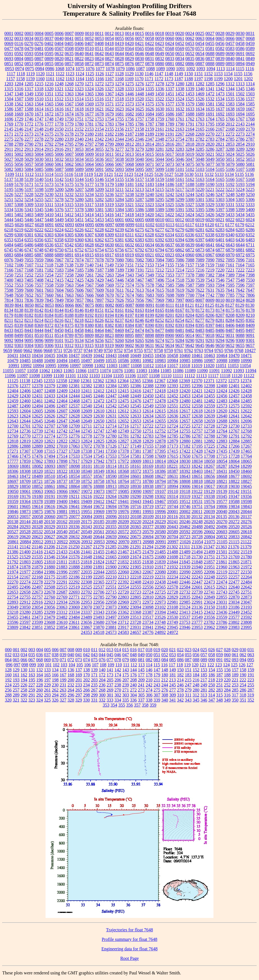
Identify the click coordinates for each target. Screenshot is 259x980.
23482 (62, 617)
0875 (120, 64)
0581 (210, 49)
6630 (110, 245)
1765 (220, 119)
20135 (222, 517)
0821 (69, 59)
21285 (111, 547)
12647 (62, 421)
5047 (190, 159)
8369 (39, 325)
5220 (200, 189)
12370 (197, 381)
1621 (99, 109)
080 (134, 660)
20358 (123, 527)
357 (137, 705)
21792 (13, 562)
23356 (111, 612)
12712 (99, 426)
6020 (210, 220)
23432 (210, 612)
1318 (39, 89)
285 (235, 690)
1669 (19, 114)
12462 (50, 401)
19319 (185, 496)
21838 (148, 562)
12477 (148, 401)
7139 (79, 265)
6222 (39, 230)
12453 (185, 396)
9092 (9, 340)
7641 (230, 290)
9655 (240, 345)
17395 (160, 451)
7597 (250, 285)
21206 (49, 547)
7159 (210, 265)
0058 (150, 38)
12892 (50, 446)
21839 (160, 562)
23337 (87, 612)
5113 (39, 174)
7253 (39, 275)
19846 (13, 512)
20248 (197, 522)
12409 (62, 391)
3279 (139, 149)
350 (235, 700)
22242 (185, 577)
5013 (129, 154)
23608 (50, 622)
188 (227, 675)
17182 (185, 446)
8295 (240, 320)
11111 (178, 376)
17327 (62, 451)
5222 (220, 189)
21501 (222, 552)
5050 (220, 159)
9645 (200, 345)
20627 (50, 537)
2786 (240, 139)
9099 (49, 340)
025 (204, 650)
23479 (50, 617)
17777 (13, 461)
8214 (39, 320)
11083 (142, 371)
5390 (170, 210)
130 (24, 670)
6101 (140, 225)
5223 (230, 189)
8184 (49, 315)
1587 (19, 109)
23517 (148, 617)
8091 (150, 305)
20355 (111, 527)
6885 (29, 255)
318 (243, 695)
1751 (79, 119)
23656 (86, 622)
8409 (250, 325)
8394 (190, 325)
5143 (69, 179)
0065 (220, 38)
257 (16, 690)
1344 (230, 89)
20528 (25, 532)
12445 (87, 396)
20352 (99, 527)
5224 (240, 189)
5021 (210, 154)
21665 (111, 557)
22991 (197, 602)
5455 (110, 220)
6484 (9, 245)
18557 (87, 476)
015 (125, 650)
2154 (99, 129)
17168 (160, 446)
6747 (29, 250)
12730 (234, 426)
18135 (123, 466)
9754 (128, 350)
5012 (119, 154)
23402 (173, 612)
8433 (9, 330)
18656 (210, 476)
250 (212, 685)
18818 (197, 481)
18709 (25, 481)
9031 (230, 335)
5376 (59, 210)
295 (63, 695)
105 (80, 665)
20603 (222, 532)
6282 (210, 230)
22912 (25, 602)
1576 (160, 104)
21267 (86, 547)
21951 (210, 567)
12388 (148, 386)
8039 (9, 305)
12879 (173, 441)
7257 (59, 275)
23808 (246, 622)
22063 (136, 572)
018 (149, 650)
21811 (62, 562)
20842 (246, 537)
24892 (160, 632)
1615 (49, 109)
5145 (89, 179)
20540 (62, 532)
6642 (220, 245)
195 (32, 680)
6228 (99, 230)
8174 (220, 310)
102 (56, 665)
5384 (120, 210)
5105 (220, 169)
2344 (120, 139)
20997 (173, 542)
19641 (74, 506)
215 (188, 680)
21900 (111, 567)
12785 (173, 436)
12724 (172, 426)
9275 (170, 340)
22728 (173, 592)
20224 (148, 522)
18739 (74, 481)
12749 (123, 431)
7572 (120, 285)
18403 (197, 471)
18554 (74, 476)
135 (63, 670)
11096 (10, 376)
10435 (50, 356)
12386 (136, 386)
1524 (180, 99)
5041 (150, 159)
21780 (246, 557)
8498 (9, 335)
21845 (185, 562)
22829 (173, 597)
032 (8, 655)
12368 (172, 381)
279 (188, 690)
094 (243, 660)
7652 (29, 295)
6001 (120, 220)
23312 (62, 612)
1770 (19, 124)
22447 (197, 582)
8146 (79, 310)
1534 (220, 99)
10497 (87, 361)
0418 (109, 43)
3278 (129, 149)
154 (212, 670)
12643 (13, 421)
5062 (69, 164)
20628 (62, 537)
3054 (89, 149)
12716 (123, 426)
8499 (19, 335)
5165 (220, 179)
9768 (239, 350)
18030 (185, 461)
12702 (37, 426)
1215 (39, 84)
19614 (37, 506)
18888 (99, 486)
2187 (130, 134)
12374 (246, 381)
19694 (111, 506)
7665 (79, 295)
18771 (136, 481)
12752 (160, 431)
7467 (140, 280)
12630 (99, 416)
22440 (173, 582)
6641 (210, 245)
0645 (130, 54)
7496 (160, 280)
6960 (190, 255)
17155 (148, 446)
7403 (19, 280)
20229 (160, 522)
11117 (213, 376)
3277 (119, 149)
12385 (123, 386)
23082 (123, 607)
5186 (170, 184)
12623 (13, 416)
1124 (80, 74)
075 (94, 660)
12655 (160, 421)
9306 (49, 345)
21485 (160, 552)
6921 (150, 255)
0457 (230, 43)
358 (145, 705)
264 (71, 690)
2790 (29, 144)
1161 (50, 79)
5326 (180, 205)
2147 (29, 129)
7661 (59, 295)
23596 (13, 622)
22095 (197, 572)
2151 (69, 129)
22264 (246, 577)
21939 (185, 567)
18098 (74, 466)
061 (235, 655)
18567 (99, 476)
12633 (136, 416)
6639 (190, 245)
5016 (160, 154)
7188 (110, 270)
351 (243, 700)
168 (71, 675)
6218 (9, 230)
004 (40, 650)
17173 (173, 446)
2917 (69, 149)
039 (63, 655)
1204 (19, 84)
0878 (150, 64)
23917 (123, 627)
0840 (230, 59)
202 (87, 680)
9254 (89, 340)
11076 (117, 371)
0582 (220, 49)
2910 (250, 144)
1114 (230, 69)
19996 (160, 512)
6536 (49, 245)
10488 (37, 361)
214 (180, 680)
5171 (29, 184)
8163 (140, 310)
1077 (100, 69)
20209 (123, 522)
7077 (89, 260)
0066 (230, 38)
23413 (185, 612)
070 (55, 660)
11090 (202, 371)
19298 (148, 496)
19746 (185, 506)
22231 (160, 577)
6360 (79, 240)
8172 (200, 310)
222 (243, 680)
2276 (19, 139)
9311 (59, 345)
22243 (197, 577)
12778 (87, 436)
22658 (25, 592)
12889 (37, 446)
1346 (250, 89)
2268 (190, 134)
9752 (118, 350)
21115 (234, 542)
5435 (250, 215)
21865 (234, 562)
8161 (120, 310)
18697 (13, 481)
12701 (25, 426)
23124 (185, 607)
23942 (160, 627)
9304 (29, 345)
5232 (69, 194)
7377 (180, 275)
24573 (111, 632)
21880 (50, 567)
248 (196, 685)
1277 (150, 84)
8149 (89, 310)
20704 (173, 537)
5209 (99, 189)
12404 (13, 391)
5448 (49, 220)
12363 (111, 381)
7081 (130, 260)
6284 (230, 230)
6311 (129, 235)
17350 (111, 451)
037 (47, 655)
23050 (25, 607)
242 (149, 685)
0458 (240, 43)
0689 (220, 54)
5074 (180, 164)
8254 (180, 320)
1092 (191, 69)
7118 (49, 265)
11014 (160, 366)
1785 (130, 124)
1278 (160, 84)
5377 (69, 210)
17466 (13, 456)
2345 (130, 139)
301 (110, 695)
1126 (100, 74)
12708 (62, 426)
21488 (173, 552)
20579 (148, 532)
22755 (25, 597)
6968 (220, 255)
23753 (185, 622)
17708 (210, 456)
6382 (130, 240)
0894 (240, 64)
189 (235, 675)
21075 (210, 542)
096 (9, 665)
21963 (234, 567)
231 (63, 685)
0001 (9, 33)
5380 (89, 210)
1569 (89, 104)
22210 (111, 577)
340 (165, 700)
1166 (100, 79)
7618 (170, 290)
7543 (210, 280)
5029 (29, 159)
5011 (109, 154)
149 (173, 670)
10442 (99, 356)
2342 (99, 139)
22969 (123, 602)
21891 (99, 567)
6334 (170, 235)
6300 (19, 235)
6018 (190, 220)
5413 (79, 215)
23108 (173, 607)
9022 (220, 335)
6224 (59, 230)
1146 (149, 74)
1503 (250, 94)
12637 (185, 416)
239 (126, 685)
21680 (160, 557)
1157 (10, 79)
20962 (111, 542)
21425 (50, 552)
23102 (160, 607)
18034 (197, 461)
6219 (19, 230)
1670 (29, 114)
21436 (74, 552)
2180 (89, 134)
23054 (37, 607)
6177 (230, 225)
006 (55, 650)
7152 (139, 265)
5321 (129, 205)
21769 (234, 557)
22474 (222, 582)
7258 (69, 275)
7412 (49, 280)
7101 (250, 260)
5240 (150, 194)
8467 (110, 330)
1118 (21, 74)
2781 (190, 139)
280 (196, 690)
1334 (140, 89)
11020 (209, 366)
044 (102, 655)
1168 (119, 79)
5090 (89, 169)
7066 (49, 260)
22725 (160, 592)
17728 (234, 456)
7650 (19, 295)
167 (63, 675)
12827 (123, 441)
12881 (197, 441)
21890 (87, 567)
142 (118, 670)
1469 (200, 94)
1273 (110, 84)
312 (196, 695)
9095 (29, 340)
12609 (87, 411)
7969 (160, 300)
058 (212, 655)
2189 (150, 134)
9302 (9, 345)
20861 (13, 542)
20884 (25, 542)
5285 (130, 199)
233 (79, 685)
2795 (69, 144)
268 (102, 690)
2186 (120, 134)
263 (63, 690)
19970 (111, 512)
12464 (62, 401)
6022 (230, 220)
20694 (148, 537)
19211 (74, 496)
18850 (25, 486)
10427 (250, 350)
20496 (222, 527)
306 (149, 695)
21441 (87, 552)
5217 (180, 189)
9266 (150, 340)
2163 (180, 129)
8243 (129, 320)
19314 (172, 496)
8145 (69, 310)
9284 (180, 340)
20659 (111, 537)
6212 (250, 225)
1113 (221, 69)
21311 (185, 547)
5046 (180, 159)
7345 (140, 275)
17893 (50, 461)
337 (141, 700)
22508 (50, 587)
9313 (79, 345)
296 (71, 695)
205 (110, 680)
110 (119, 665)
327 (63, 700)
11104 (107, 376)
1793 (200, 124)
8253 (170, 320)
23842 (25, 627)
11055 (8, 371)
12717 (136, 426)
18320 (37, 471)
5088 (69, 169)
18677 (234, 476)
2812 (130, 144)
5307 (9, 205)
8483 (200, 330)
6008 (150, 220)
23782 (209, 622)
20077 (74, 517)
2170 (250, 129)
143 (126, 670)
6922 (160, 255)
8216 (59, 320)
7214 (180, 270)
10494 (62, 361)
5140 (39, 179)
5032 (59, 159)
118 (180, 665)
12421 (197, 391)
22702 (87, 592)
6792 (140, 250)
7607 (89, 290)
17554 (123, 456)
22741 (210, 592)
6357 (49, 240)
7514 (170, 280)
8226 (99, 320)
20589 (173, 532)
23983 (234, 627)
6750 (59, 250)
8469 (120, 330)
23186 (234, 607)
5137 (9, 179)
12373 (234, 381)
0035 (39, 38)
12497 (62, 406)
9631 (149, 345)
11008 (136, 366)
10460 (185, 356)
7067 (59, 260)
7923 (110, 300)
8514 (59, 335)
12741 (50, 431)
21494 (197, 552)
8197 (130, 315)
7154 (160, 265)
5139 (29, 179)
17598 (148, 456)
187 (220, 675)
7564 (79, 285)
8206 (210, 315)
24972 (173, 632)
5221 (210, 189)
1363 (69, 94)
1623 (120, 109)
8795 (79, 335)
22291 (62, 582)
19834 (234, 506)
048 (134, 655)
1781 (89, 124)
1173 (169, 79)
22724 (148, 592)
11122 (249, 376)
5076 (200, 164)
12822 (62, 441)
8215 (49, 320)
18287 (222, 466)
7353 (170, 275)
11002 (100, 366)
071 (63, 660)
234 (87, 685)
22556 (148, 587)
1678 (99, 114)
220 (227, 680)
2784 (220, 139)
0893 (230, 64)
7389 (230, 275)
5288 (150, 199)
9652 (230, 345)
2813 (140, 144)
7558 (49, 285)
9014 (190, 335)
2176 (59, 134)
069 (47, 660)
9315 (89, 345)
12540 (87, 406)
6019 (200, 220)
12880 (185, 441)
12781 (123, 436)
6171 (220, 225)
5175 (69, 184)
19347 (234, 496)
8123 (200, 305)
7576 (140, 285)
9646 (210, 345)
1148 (169, 74)
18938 (148, 486)
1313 (240, 84)
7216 (200, 270)
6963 (200, 255)
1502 (240, 94)
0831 (150, 59)
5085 (39, 169)
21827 (111, 562)
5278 (59, 199)
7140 (89, 265)
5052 (240, 159)
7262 (99, 275)
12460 (25, 401)
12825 (99, 441)
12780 (111, 436)
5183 (150, 184)
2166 (210, 129)
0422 (149, 43)
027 (219, 650)
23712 (123, 622)
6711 (250, 245)
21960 (222, 567)
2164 (190, 129)
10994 (38, 366)
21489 (185, 552)
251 (220, 685)
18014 (160, 461)
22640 (234, 587)
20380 (160, 527)
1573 (130, 104)
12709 (74, 426)
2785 (230, 139)
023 (188, 650)
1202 (248, 79)
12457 (234, 396)
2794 (59, 144)
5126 (159, 174)
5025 (240, 154)
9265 (140, 340)
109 (111, 665)
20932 (87, 542)
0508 (69, 49)
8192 (89, 315)
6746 (19, 250)
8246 (139, 320)
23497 (111, 617)
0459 (250, 43)
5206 (69, 189)
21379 (246, 547)
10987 (210, 361)
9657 (250, 345)
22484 (246, 582)
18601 (136, 476)
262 (55, 690)
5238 (130, 194)
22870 (234, 597)
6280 (190, 230)
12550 (160, 406)
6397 (200, 240)
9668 (48, 350)
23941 (148, 627)
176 (134, 675)
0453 (190, 43)
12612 (123, 411)
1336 (160, 89)
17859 (25, 461)
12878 (160, 441)
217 (204, 680)
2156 (120, 129)
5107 (240, 169)
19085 (123, 491)
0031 (250, 33)
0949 (250, 64)
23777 (197, 622)
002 (24, 650)
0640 (79, 54)
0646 (140, 54)
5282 (99, 199)
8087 (130, 305)
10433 (25, 356)
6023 (240, 220)
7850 (69, 300)
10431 (13, 356)
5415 (99, 215)
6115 (180, 225)
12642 (246, 416)
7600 (29, 290)
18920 (123, 486)
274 (149, 690)
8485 (210, 330)
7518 (180, 280)
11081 (129, 371)
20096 (111, 517)
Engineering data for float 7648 (129, 949)
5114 (49, 174)
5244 (190, 194)
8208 (230, 315)
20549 (87, 532)
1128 (119, 74)
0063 (200, 38)
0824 (99, 59)
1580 (200, 104)
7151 (129, 265)
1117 (11, 74)
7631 (210, 290)
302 (118, 695)
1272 (99, 84)
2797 (89, 144)
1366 (99, 94)
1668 (9, 114)
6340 (230, 235)
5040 (140, 159)
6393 (170, 240)
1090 (170, 69)
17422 (185, 451)
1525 (190, 99)
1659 (240, 109)
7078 (99, 260)
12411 (86, 391)
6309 (110, 235)
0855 (49, 64)
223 (251, 680)
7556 (29, 285)
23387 (148, 612)
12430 (25, 396)
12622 (246, 411)
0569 (180, 49)
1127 (109, 74)
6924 (180, 255)
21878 (25, 567)
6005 (140, 220)
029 (235, 650)
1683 (140, 114)
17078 (99, 446)
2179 (79, 134)
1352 (59, 94)
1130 (139, 74)
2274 (250, 134)
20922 (62, 542)
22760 (50, 597)
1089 (160, 69)
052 (165, 655)
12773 (37, 436)
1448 (140, 94)
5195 (9, 189)
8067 (79, 305)
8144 (59, 310)
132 (40, 670)
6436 (240, 240)
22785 (99, 597)
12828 (136, 441)
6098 (120, 225)
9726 (68, 350)
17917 (74, 461)
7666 (89, 295)
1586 (9, 109)
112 (134, 665)
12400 (222, 386)
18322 (62, 471)
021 (172, 650)
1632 (180, 109)
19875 (37, 512)
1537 (250, 99)
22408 (136, 582)
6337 (200, 235)
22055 (111, 572)
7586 (180, 285)
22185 (62, 577)
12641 (234, 416)
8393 (180, 325)
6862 (180, 250)
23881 (111, 627)
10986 (197, 361)
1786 (140, 124)
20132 (197, 517)
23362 (123, 612)
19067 (74, 491)
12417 (148, 391)
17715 (222, 456)
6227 (89, 230)
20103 (123, 517)
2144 (250, 124)
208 (134, 680)
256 (8, 690)
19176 (25, 496)
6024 (250, 220)
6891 (69, 255)
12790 (222, 436)
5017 (170, 154)
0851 (9, 64)
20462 (185, 527)
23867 (87, 627)
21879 (37, 567)
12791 (234, 436)
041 (79, 655)
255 (251, 685)
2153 (89, 129)
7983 (170, 300)
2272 (230, 134)
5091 (99, 169)
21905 (136, 567)
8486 (220, 330)
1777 (49, 124)
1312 (230, 84)
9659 (8, 350)
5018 (180, 154)
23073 (111, 607)
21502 (234, 552)
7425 (79, 280)
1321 (59, 89)
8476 (150, 330)
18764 (123, 481)
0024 (190, 33)
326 (55, 700)
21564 (62, 557)
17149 (136, 446)
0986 (50, 69)
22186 (74, 577)
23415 (197, 612)
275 (157, 690)
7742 (210, 295)
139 (94, 670)
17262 (222, 446)
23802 (234, 622)
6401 (220, 240)
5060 (49, 164)
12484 (234, 401)
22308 (87, 582)
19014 (197, 486)
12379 (50, 386)
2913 (29, 149)
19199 (62, 496)
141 (110, 670)
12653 (136, 421)
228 (40, 685)
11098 (35, 376)
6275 (140, 230)
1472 (210, 94)
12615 (160, 411)
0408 (99, 43)
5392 (190, 210)
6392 (160, 240)
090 (212, 660)
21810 (50, 562)
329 (79, 700)
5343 (29, 210)
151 (188, 670)
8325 (9, 325)
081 (141, 660)
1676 (79, 114)
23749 (172, 622)
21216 (62, 547)
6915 (89, 255)
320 (8, 700)
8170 (190, 310)
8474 (140, 330)
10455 (148, 356)
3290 (250, 149)
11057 (20, 371)
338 (149, 700)
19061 (25, 491)
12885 (246, 441)
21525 (13, 557)
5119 (88, 174)
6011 (170, 220)
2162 (170, 129)
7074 (79, 260)
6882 (250, 250)
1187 (179, 79)
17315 (50, 451)
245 (173, 685)
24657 (136, 632)
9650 (220, 345)
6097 (110, 225)
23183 (222, 607)
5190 (210, 184)
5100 (170, 169)
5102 (190, 169)
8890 (119, 335)
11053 (233, 366)
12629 (87, 416)
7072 (69, 260)
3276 (109, 149)
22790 (111, 597)
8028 (250, 300)
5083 (19, 169)
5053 (250, 159)
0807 (39, 59)
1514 (79, 99)
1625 (140, 109)
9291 (200, 340)
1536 (240, 99)
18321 (50, 471)
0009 (79, 33)
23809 (13, 627)
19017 (210, 486)
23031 (222, 602)
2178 (69, 134)
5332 (240, 205)
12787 (197, 436)
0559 (119, 49)
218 (212, 680)
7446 (120, 280)
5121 (109, 174)
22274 (25, 582)
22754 (13, 597)
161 (16, 675)
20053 (13, 517)
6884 (19, 255)
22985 (185, 602)
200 (71, 680)
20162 (62, 522)
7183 (59, 270)
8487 (230, 330)
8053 (49, 305)
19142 (234, 491)
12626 (50, 416)
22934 (62, 602)
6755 (110, 250)
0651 (180, 54)
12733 (246, 426)
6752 (79, 250)
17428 (197, 451)
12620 (222, 411)
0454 (200, 43)
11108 (154, 376)
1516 (99, 99)
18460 (246, 471)
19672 (99, 506)
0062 (190, 38)
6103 (160, 225)
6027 (29, 225)
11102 (83, 376)
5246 (210, 194)
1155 (238, 74)
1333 (130, 89)
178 (149, 675)
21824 (99, 562)
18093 (50, 466)
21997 (74, 572)
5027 (9, 159)
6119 (200, 225)
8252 (160, 320)
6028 (39, 225)
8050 (29, 305)
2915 (49, 149)
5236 (110, 194)
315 (219, 695)
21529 (25, 557)
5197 (29, 189)
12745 (87, 431)
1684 (150, 114)
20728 (197, 537)
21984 (37, 572)
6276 (150, 230)
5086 (49, 169)
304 (134, 695)
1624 (130, 109)
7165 (250, 265)
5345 (39, 210)
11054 (245, 366)
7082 (140, 260)
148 (165, 670)
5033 (69, 159)
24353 (87, 632)
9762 (189, 350)
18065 (246, 461)
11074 (105, 371)
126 (242, 665)
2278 (39, 139)
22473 (210, 582)
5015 (149, 154)
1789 (170, 124)
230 (55, 685)
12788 (210, 436)
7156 (180, 265)
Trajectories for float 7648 (130, 930)
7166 (9, 270)
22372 (111, 582)
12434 (62, 396)
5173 (49, 184)
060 (227, 655)
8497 (250, 330)
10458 (173, 356)
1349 (29, 94)
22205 (99, 577)
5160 (170, 179)
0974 (20, 69)
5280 (79, 199)
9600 (119, 345)
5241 (160, 194)
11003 (112, 366)
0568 (170, 49)
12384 (111, 386)
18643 (185, 476)
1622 (110, 109)
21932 (173, 567)
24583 (123, 632)
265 (79, 690)
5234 (89, 194)
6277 (160, 230)
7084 (160, 260)
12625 (37, 416)
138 (87, 670)
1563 (29, 104)
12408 (50, 391)
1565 (49, 104)
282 (212, 690)
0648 (150, 54)
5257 (49, 199)
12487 (13, 406)
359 (153, 705)
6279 (180, 230)
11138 (25, 381)
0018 (160, 33)
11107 (142, 376)
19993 (148, 512)
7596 (240, 285)
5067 (120, 164)
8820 (99, 335)
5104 (210, 169)
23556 (210, 617)
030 (243, 650)
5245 (200, 194)
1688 (190, 114)
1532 (210, 99)
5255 (39, 199)
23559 (222, 617)
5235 (99, 194)
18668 (222, 476)
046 (118, 655)
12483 (222, 401)
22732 (185, 592)
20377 (148, 527)
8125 (210, 305)
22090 (185, 572)
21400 (25, 552)
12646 (50, 421)
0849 (250, 59)
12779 (99, 436)
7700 (190, 295)
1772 (29, 124)
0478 (19, 49)
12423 (209, 391)
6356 (39, 240)
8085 (120, 305)
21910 (148, 567)
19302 (160, 496)
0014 (129, 33)
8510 (39, 335)
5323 (149, 205)
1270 (79, 84)
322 (24, 700)
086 (180, 660)
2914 (39, 149)
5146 (99, 179)
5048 (200, 159)
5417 (119, 215)
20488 (197, 527)
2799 (110, 144)
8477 (160, 330)
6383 (140, 240)
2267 (180, 134)
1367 (110, 94)
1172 (159, 79)
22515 (62, 587)
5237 (120, 194)
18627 (160, 476)
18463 (13, 476)
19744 (173, 506)
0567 (160, 49)
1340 (200, 89)
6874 (210, 250)
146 (149, 670)
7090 (210, 260)
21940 (197, 567)
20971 (136, 542)
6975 (250, 255)
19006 (185, 486)
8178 (250, 310)
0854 (39, 64)
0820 (59, 59)
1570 (99, 104)
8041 (19, 305)
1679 (110, 114)
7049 (19, 260)
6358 (59, 240)
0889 (220, 64)
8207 (220, 315)
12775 (62, 436)
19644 (87, 506)
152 (196, 670)
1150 (188, 74)
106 (87, 665)
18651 (197, 476)
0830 (140, 59)
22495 (13, 587)
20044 (246, 512)
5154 (110, 179)
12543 (123, 406)
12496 (50, 406)
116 (164, 665)
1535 (230, 99)
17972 (123, 461)
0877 (140, 64)
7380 (200, 275)
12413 (111, 391)
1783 (110, 124)
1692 (220, 114)
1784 (120, 124)
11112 (190, 376)
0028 (220, 33)
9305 (39, 345)
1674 (69, 114)
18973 (160, 486)
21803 (25, 562)
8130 (250, 305)
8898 (149, 335)
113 (141, 665)
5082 (9, 169)
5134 (229, 174)
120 (195, 665)
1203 (9, 84)
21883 (62, 567)
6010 (160, 220)
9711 (58, 350)
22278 (37, 582)
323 (32, 700)
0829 (130, 59)
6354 (19, 240)
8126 (220, 305)
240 (134, 685)
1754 (110, 119)
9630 (139, 345)
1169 (129, 79)
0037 (49, 38)
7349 (150, 275)
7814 (9, 300)
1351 (49, 94)
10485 (25, 361)
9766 (229, 350)
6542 (69, 245)
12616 (172, 411)
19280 (123, 496)
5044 (160, 159)
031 (251, 650)
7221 (230, 270)
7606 (79, 290)
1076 (90, 69)
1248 (59, 84)
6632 (130, 245)
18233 (185, 466)
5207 (79, 189)
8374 (59, 325)
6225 (69, 230)
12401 (234, 386)
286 (243, 690)
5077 (210, 164)
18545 (62, 476)
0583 (230, 49)
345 (196, 700)
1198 (208, 79)
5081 (250, 164)
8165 (160, 310)
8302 (250, 320)
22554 (123, 587)
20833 (234, 537)
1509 (29, 99)
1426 (120, 94)
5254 (29, 199)
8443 (29, 330)
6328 (149, 235)
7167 (19, 270)
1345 (240, 89)
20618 (246, 532)
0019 (170, 33)
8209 (240, 315)
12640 (222, 416)
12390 (160, 386)
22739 (197, 592)
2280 (59, 139)
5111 (19, 174)
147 (157, 670)
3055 (99, 149)
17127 (123, 446)
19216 (86, 496)
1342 (220, 89)
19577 (222, 501)
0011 (99, 33)
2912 (19, 149)
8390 (150, 325)
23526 (160, 617)
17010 (62, 446)
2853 (230, 144)
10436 (62, 356)
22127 (234, 572)
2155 (110, 129)
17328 (74, 451)
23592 (246, 617)
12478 (160, 401)
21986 (50, 572)
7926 (120, 300)
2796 (79, 144)
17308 (37, 451)
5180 (120, 184)
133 (47, 670)
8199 (150, 315)
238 (118, 685)
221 (235, 680)
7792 (240, 295)
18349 (99, 471)
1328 (120, 89)
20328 (37, 527)
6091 (49, 225)
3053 (79, 149)
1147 (159, 74)
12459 (13, 401)
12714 (111, 426)
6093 (70, 225)
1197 (199, 79)
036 (40, 655)
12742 (62, 431)
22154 (13, 577)
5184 (160, 184)
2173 (29, 134)
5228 (29, 194)
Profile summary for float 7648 (129, 939)
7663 (69, 295)
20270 (222, 522)
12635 (160, 416)
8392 (170, 325)
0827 (110, 59)
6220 (29, 230)
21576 (74, 557)
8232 (109, 320)
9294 (220, 340)
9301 (250, 340)
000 (8, 650)
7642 (240, 290)
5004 (39, 154)
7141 (99, 265)
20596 (197, 532)
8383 (120, 325)
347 (212, 700)
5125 (149, 174)
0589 (250, 49)
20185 (99, 522)
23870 (99, 627)
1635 (210, 109)
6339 (220, 235)
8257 (190, 320)
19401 (74, 501)
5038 (120, 159)
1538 (9, 104)
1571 (110, 104)
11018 (185, 366)
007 (63, 650)
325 (47, 700)
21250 (74, 547)
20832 (222, 537)
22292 (74, 582)
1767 (240, 119)
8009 (210, 300)
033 (16, 655)
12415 (123, 391)
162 (24, 675)
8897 (139, 335)
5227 (19, 194)
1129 (129, 74)
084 (165, 660)
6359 (69, 240)
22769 (62, 597)
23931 (136, 627)
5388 (150, 210)
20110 (160, 517)
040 (71, 655)
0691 (240, 54)
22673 (37, 592)
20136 (234, 517)
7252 (29, 275)
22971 (136, 602)
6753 (89, 250)
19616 (50, 506)
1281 (190, 84)
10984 (173, 361)
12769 (13, 436)
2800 (120, 144)
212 (165, 680)
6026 (19, 225)
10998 (87, 366)
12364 (123, 381)
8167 (180, 310)
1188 (188, 79)
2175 (49, 134)
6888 (49, 255)
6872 (190, 250)
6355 (29, 240)
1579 (190, 104)
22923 (50, 602)
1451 (170, 94)
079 (126, 660)
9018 (210, 335)
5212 (129, 189)
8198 (140, 315)
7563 (69, 285)
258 (24, 690)
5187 (180, 184)
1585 (250, 104)
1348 (19, 94)
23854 (62, 627)
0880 (160, 64)
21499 (210, 552)
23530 (173, 617)
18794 (160, 481)
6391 (150, 240)
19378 (37, 501)
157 (235, 670)
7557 (39, 285)
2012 (230, 124)
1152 (208, 74)
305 (141, 695)
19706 (123, 506)
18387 (173, 471)
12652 (123, 421)
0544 (109, 49)
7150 (119, 265)
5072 (160, 164)
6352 (250, 235)
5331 (230, 205)
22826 (160, 597)
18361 (111, 471)
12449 (136, 396)
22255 (222, 577)
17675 (197, 456)
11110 (166, 376)
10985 (185, 361)
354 (114, 705)
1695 (250, 114)
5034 (79, 159)
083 (157, 660)
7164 (240, 265)
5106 (230, 169)
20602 (210, 532)
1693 (230, 114)
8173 (210, 310)
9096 (39, 340)
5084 (29, 169)
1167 (109, 79)
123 (218, 665)
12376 (13, 386)
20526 (246, 527)
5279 (69, 199)
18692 (246, 476)
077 (110, 660)
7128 (59, 265)
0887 (200, 64)
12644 (25, 421)
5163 (200, 179)
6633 (140, 245)
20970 (124, 542)
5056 (19, 164)
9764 (209, 350)
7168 (29, 270)
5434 (240, 215)
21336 (197, 547)
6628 (89, 245)
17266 (234, 446)
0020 (180, 33)
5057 (29, 164)
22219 (148, 577)
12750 (136, 431)
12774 (50, 436)
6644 (240, 245)
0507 (59, 49)
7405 (29, 280)
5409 (39, 215)
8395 (200, 325)
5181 (130, 184)
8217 (69, 320)
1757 (140, 119)
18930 (136, 486)
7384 (220, 275)
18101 (87, 466)
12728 (209, 426)
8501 (29, 335)
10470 (234, 356)
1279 (170, 84)
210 (149, 680)
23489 (87, 617)
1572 (120, 104)
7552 (9, 285)
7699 (180, 295)
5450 (69, 220)
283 (220, 690)
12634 (148, 416)
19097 (148, 491)
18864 (74, 486)
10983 (160, 361)
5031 (49, 159)
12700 (13, 426)
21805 (37, 562)
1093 (201, 69)
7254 (49, 275)
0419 (119, 43)
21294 (148, 547)
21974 (13, 572)
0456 (220, 43)
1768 (250, 119)
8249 (149, 320)
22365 (99, 582)
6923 (170, 255)
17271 (13, 451)
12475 (123, 401)
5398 (230, 210)
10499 (99, 361)
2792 (49, 144)
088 (196, 660)
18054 (222, 461)
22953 (87, 602)
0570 (190, 49)
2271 (220, 134)
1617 (69, 109)
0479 (29, 49)
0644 (120, 54)
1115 (240, 69)
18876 (87, 486)
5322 (139, 205)
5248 (230, 194)
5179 (110, 184)
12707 (50, 426)
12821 (50, 441)
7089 (200, 260)
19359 (13, 501)
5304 (230, 199)
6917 (110, 255)
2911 (9, 149)
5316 (79, 205)
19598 (246, 501)
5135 (239, 174)
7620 (190, 290)
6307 (89, 235)
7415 (59, 280)
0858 (79, 64)
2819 (200, 144)
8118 (180, 305)
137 (79, 670)
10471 (246, 356)
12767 (234, 431)
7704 (200, 295)
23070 (87, 607)
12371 (209, 381)
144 (134, 670)
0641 (89, 54)
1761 (180, 119)
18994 (173, 486)
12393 (173, 386)
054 (180, 655)
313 (204, 695)
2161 (160, 129)
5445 (19, 220)
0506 (49, 49)
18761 (111, 481)
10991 (14, 366)
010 (87, 650)
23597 (25, 622)
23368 (136, 612)
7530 (190, 280)
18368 (123, 471)
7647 (250, 290)
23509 (123, 617)
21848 (197, 562)
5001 (9, 154)
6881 (240, 250)
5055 (9, 164)
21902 (123, 567)
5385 (130, 210)
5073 (170, 164)
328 (71, 700)
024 (196, 650)
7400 (9, 280)
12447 (111, 396)
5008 (79, 154)
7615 (160, 290)
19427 (111, 501)
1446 (130, 94)
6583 (79, 245)
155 (220, 670)
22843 (197, 597)
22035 (87, 572)
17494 (50, 456)
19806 (222, 506)
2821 (220, 144)
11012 (148, 366)
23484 (74, 617)
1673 (59, 114)
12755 (185, 431)
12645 (37, 421)
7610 (110, 290)
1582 (220, 104)
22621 (222, 587)
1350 (39, 94)
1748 (49, 119)
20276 (246, 522)
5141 (49, 179)
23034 (234, 602)
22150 (246, 572)
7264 (120, 275)
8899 (160, 335)
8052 (39, 305)
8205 (200, 315)
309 (173, 695)
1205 (29, 84)
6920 (140, 255)
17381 (136, 451)
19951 (87, 512)
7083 (150, 260)
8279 (210, 320)
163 (32, 675)
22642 (246, 587)
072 (71, 660)
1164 (80, 79)
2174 (39, 134)
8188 (69, 315)
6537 (59, 245)
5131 (199, 174)
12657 (185, 421)
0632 (59, 54)
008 (71, 650)
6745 (9, 250)
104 (72, 665)
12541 (99, 406)
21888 (74, 567)
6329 (160, 235)
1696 (9, 119)
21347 (209, 547)
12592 (246, 406)
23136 (197, 607)
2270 (210, 134)
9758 (158, 350)
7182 (49, 270)
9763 (199, 350)
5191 (220, 184)
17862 (37, 461)
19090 (136, 491)
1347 (9, 94)
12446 (99, 396)
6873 (200, 250)
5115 (59, 174)
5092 (110, 169)
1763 (200, 119)
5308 (19, 205)
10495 (74, 361)
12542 (111, 406)
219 (219, 680)
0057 (140, 38)
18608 (148, 476)
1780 (79, 124)
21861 (222, 562)
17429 (210, 451)
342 (180, 700)
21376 (234, 547)
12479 (173, 401)
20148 (37, 522)
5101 (180, 169)
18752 (87, 481)
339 (157, 700)
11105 (119, 376)
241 (141, 685)
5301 (200, 199)
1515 (89, 99)
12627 (62, 416)
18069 (13, 466)
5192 (230, 184)
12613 (136, 411)
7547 (230, 280)
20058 (37, 517)
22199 (87, 577)
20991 (161, 542)
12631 (111, 416)
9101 (59, 340)
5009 (89, 154)
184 (196, 675)
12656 (173, 421)
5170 (19, 184)
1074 (70, 69)
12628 (74, 416)
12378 (37, 386)
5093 (120, 169)
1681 (120, 114)
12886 (13, 446)
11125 (13, 381)
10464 (222, 356)
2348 (160, 139)
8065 (59, 305)
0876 (130, 64)
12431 (37, 396)
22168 (37, 577)
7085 (170, 260)
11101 (71, 376)
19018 (222, 486)
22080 (160, 572)
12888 (25, 446)
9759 (168, 350)
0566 (149, 49)
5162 (190, 179)
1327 (110, 89)
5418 (129, 215)
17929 (87, 461)
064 (8, 660)
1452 (180, 94)
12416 (136, 391)
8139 (29, 310)
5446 (29, 220)
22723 (136, 592)
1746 (29, 119)
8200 (160, 315)
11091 (214, 371)
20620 (25, 537)
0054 (110, 38)
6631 (120, 245)
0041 (69, 38)
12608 (74, 411)
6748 (39, 250)
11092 (226, 371)
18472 (25, 476)
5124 (139, 174)
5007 (69, 154)
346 (204, 700)
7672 (120, 295)
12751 (148, 431)
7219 (210, 270)
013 (110, 650)
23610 (62, 622)
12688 (222, 421)
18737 (62, 481)
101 (48, 665)
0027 (210, 33)
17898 (62, 461)
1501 (230, 94)
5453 (99, 220)
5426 (210, 215)
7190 (130, 270)
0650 (170, 54)
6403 (230, 240)
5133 (219, 174)
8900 (170, 335)
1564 (39, 104)
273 (141, 690)
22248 (210, 577)
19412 (99, 501)
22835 (185, 597)
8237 (119, 320)
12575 (234, 406)
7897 (99, 300)
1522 (160, 99)
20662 (123, 537)
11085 (166, 371)
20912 (38, 542)
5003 (29, 154)
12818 (13, 441)
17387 (148, 451)
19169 (13, 496)
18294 (234, 466)
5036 (99, 159)
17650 (185, 456)
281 (204, 690)
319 (251, 695)
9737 (78, 350)
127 (250, 665)
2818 (190, 144)
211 (157, 680)
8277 (200, 320)
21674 (136, 557)
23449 (234, 612)
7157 (190, 265)
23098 (148, 607)
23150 (210, 607)
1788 (160, 124)
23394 (160, 612)
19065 (50, 491)
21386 (13, 552)
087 (188, 660)
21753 (222, 557)
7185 (79, 270)
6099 (130, 225)
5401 (9, 215)
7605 (69, 290)
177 (141, 675)
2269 (200, 134)
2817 (180, 144)
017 (141, 650)
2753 (170, 139)
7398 (250, 275)
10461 (197, 356)
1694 (240, 114)
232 (71, 685)
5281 (89, 199)
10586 (123, 361)
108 (103, 665)
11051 (221, 366)
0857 (69, 64)
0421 (139, 43)
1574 (140, 104)
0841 (240, 59)
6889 (59, 255)
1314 (250, 84)
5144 (79, 179)
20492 (210, 527)
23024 (210, 602)
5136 (250, 174)
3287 (220, 149)
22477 (234, 582)
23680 (99, 622)
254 (243, 685)
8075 (89, 305)
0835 (190, 59)
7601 (39, 290)
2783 (210, 139)
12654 (148, 421)
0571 (200, 49)
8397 (210, 325)
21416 (37, 552)
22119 (222, 572)
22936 (74, 602)
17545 (99, 456)
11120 (237, 376)
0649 (160, 54)
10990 (246, 361)
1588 (29, 109)
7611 (119, 290)
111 (126, 665)
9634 (170, 345)
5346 (49, 210)
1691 (210, 114)
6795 (170, 250)
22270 (13, 582)
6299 (9, 235)
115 (157, 665)
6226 (79, 230)
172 (102, 675)
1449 (150, 94)
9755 (138, 350)
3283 (180, 149)
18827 (246, 481)
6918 (120, 255)
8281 (220, 320)
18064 (234, 461)
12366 (148, 381)
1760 (170, 119)
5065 (99, 164)
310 (180, 695)
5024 (230, 154)
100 (41, 665)
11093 (238, 371)
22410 (148, 582)
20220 (136, 522)
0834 (180, 59)
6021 (220, 220)
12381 (74, 386)
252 (227, 685)
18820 (210, 481)
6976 (9, 260)
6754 (99, 250)
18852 (37, 486)
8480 (170, 330)
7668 (99, 295)
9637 (180, 345)
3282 (170, 149)
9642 (190, 345)
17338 (87, 451)
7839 (39, 300)
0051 (79, 38)
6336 (190, 235)
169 (79, 675)
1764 (210, 119)
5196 (19, 189)
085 (173, 660)
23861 (74, 627)
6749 (49, 250)
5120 (99, 174)
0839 (220, 59)
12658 (197, 421)
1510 (39, 99)
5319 (109, 205)
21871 (246, 562)
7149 (109, 265)
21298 (160, 547)
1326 (99, 89)
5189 (200, 184)
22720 (123, 592)
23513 (136, 617)
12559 (210, 406)
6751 (69, 250)
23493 (99, 617)
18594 (123, 476)
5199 (49, 189)
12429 (13, 396)
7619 (180, 290)
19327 (197, 496)
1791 (190, 124)
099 (33, 665)
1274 (120, 84)
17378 (123, 451)
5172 (39, 184)
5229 (39, 194)
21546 (50, 557)
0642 (99, 54)
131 (32, 670)
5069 (140, 164)
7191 (140, 270)
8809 (89, 335)
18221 (172, 466)
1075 (80, 69)
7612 (129, 290)
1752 (89, 119)
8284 (230, 320)
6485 (19, 245)
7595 (230, 285)
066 (24, 660)
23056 (50, 607)
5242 (170, 194)
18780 (148, 481)
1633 (190, 109)
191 (251, 675)
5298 (170, 199)
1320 (49, 89)
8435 (19, 330)
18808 (185, 481)
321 (16, 700)
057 (204, 655)
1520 (139, 99)
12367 (160, 381)
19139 (222, 491)
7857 (79, 300)
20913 (50, 542)
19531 (197, 501)
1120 (40, 74)
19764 (210, 506)
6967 (210, 255)
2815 (160, 144)
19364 (25, 501)
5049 (210, 159)
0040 (59, 38)
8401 (220, 325)
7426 (89, 280)
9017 (200, 335)
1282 (200, 84)
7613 (139, 290)
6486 (29, 245)
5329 (210, 205)
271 (126, 690)
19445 (148, 501)
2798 (99, 144)
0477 (9, 49)
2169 (240, 129)
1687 (180, 114)
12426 (234, 391)
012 (102, 650)
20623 (37, 537)
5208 (89, 189)
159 (251, 670)
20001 (173, 512)
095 (251, 660)
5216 (170, 189)
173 (110, 675)
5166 (230, 179)
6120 (210, 225)
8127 (230, 305)
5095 (140, 169)
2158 (140, 129)
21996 (62, 572)
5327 (190, 205)
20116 (173, 517)
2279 (49, 139)
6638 (180, 245)
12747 (99, 431)
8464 (99, 330)
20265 (210, 522)
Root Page (129, 958)
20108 (136, 517)
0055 (120, 38)
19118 (185, 491)
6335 (180, 235)
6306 (79, 235)
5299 (180, 199)
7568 (99, 285)
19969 (99, 512)
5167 (240, 179)
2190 (160, 134)
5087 (59, 169)
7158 (200, 265)
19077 (111, 491)
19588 (234, 501)
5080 (240, 164)
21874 (13, 567)
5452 (89, 220)
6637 (170, 245)
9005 (180, 335)
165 (47, 675)
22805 (136, 597)
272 (134, 690)
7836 (29, 300)
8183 (39, 315)
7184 (69, 270)
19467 (160, 501)
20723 (185, 537)
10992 (26, 366)
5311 (49, 205)
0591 (9, 54)
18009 (136, 461)
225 (16, 685)
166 (55, 675)
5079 (230, 164)
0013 (119, 33)
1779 (69, 124)
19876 (50, 512)
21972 (246, 567)
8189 (79, 315)
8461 (89, 330)
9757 (148, 350)
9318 (99, 345)
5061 (59, 164)
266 (87, 690)
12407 (37, 391)
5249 (240, 194)
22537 (99, 587)
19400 (62, 501)
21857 (209, 562)
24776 (148, 632)
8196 (120, 315)
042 (87, 655)
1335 (150, 89)
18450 (234, 471)
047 (126, 655)
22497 (37, 587)
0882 (180, 64)
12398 (210, 386)
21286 (123, 547)
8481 (180, 330)
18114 (111, 466)
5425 (200, 215)
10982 (148, 361)
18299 (246, 466)
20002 (185, 512)
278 (180, 690)
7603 (49, 290)
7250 (9, 275)
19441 (123, 501)
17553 (111, 456)
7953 (130, 300)
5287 (140, 199)
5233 (79, 194)
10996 (63, 366)
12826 (111, 441)
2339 (69, 139)
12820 (37, 441)
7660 (49, 295)
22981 (173, 602)
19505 (173, 501)
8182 (29, 315)
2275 (9, 139)
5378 (79, 210)
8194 (110, 315)
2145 (9, 129)
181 (173, 675)
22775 (87, 597)
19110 (173, 491)
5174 (59, 184)
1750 (69, 119)
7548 (240, 280)
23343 (99, 612)
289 (16, 695)
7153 (149, 265)
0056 (130, 38)
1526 (200, 99)
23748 (160, 622)
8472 (130, 330)
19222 (99, 496)
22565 (160, 587)
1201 (238, 79)
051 (157, 655)
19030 (234, 486)
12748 (111, 431)
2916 (59, 149)
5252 (19, 199)
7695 (160, 295)
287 (251, 690)
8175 (230, 310)
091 (220, 660)
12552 (185, 406)
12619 (209, 411)
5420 (149, 215)
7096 (240, 260)
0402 (49, 43)
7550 (250, 280)
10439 (87, 356)
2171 (9, 134)
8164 (150, 310)
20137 (246, 517)
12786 (185, 436)
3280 (149, 149)
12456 (222, 396)
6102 (150, 225)
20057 (25, 517)
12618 (197, 411)
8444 (39, 330)
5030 (39, 159)
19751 (197, 506)
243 (157, 685)
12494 (37, 406)
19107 (160, 491)
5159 (160, 179)
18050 (210, 461)
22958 (111, 602)
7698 (170, 295)
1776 (39, 124)
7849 (59, 300)
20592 (185, 532)
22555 (136, 587)
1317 (29, 89)
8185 (59, 315)
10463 (210, 356)
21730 (197, 557)
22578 (173, 587)
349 (227, 700)
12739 (37, 431)
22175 (50, 577)
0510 (89, 49)
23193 (246, 607)
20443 (173, 527)
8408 (240, 325)
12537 (74, 406)
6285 (240, 230)
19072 (87, 491)
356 (130, 705)
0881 (170, 64)
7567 (89, 285)
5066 (110, 164)
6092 (60, 225)
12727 (197, 426)
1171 (149, 79)
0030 (240, 33)
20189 (111, 522)
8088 (140, 305)
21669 (123, 557)
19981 (136, 512)
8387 (140, 325)
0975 (30, 69)
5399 (240, 210)
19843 (246, 506)
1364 (79, 94)
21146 (37, 547)
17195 (197, 446)
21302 (172, 547)
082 (149, 660)
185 (204, 675)
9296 (230, 340)
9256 (99, 340)
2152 (79, 129)
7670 (110, 295)
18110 (99, 466)
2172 (19, 134)
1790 (180, 124)
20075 (62, 517)
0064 (210, 38)
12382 (87, 386)
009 (79, 650)
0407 (89, 43)
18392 (185, 471)
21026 (185, 542)
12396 (197, 386)
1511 (49, 99)
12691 (234, 421)
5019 (190, 154)
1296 (220, 84)
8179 (9, 315)
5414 (89, 215)
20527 (13, 532)
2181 (99, 134)
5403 (29, 215)
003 (32, 650)
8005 (190, 300)
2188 (140, 134)
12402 (246, 386)
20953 (99, 542)
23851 (37, 627)
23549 (197, 617)
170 (87, 675)
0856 (59, 64)
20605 (234, 532)
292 (40, 695)
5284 (120, 199)
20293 (25, 527)
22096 (210, 572)
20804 (210, 537)
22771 (74, 597)
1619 (89, 109)
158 (243, 670)
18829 (13, 486)
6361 (89, 240)
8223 (89, 320)
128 (8, 670)
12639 (210, 416)
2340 (79, 139)
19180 (37, 496)
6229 (110, 230)
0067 (240, 38)
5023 (220, 154)
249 (204, 685)
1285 (210, 84)
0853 (29, 64)
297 (79, 695)
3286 (210, 149)
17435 (222, 451)
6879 (230, 250)
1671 (39, 114)
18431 (222, 471)
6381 (120, 240)
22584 (185, 587)
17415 (173, 451)
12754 (173, 431)
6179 (240, 225)
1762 (190, 119)
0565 (139, 49)
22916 (37, 602)
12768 (246, 431)
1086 (130, 69)
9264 (130, 340)
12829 (148, 441)
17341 (99, 451)
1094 (211, 69)
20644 (99, 537)
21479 (148, 552)
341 (173, 700)
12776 (74, 436)
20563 (111, 532)
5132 (209, 174)
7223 (250, 270)
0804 (19, 59)
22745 (234, 592)
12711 (86, 426)
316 (227, 695)
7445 (110, 280)
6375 (110, 240)
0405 (69, 43)
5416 (109, 215)
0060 (170, 38)
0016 (149, 33)
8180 (19, 315)
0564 (129, 49)
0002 (19, 33)
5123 (129, 174)
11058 (33, 371)
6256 (130, 230)
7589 (200, 285)
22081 (173, 572)
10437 (74, 356)
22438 (160, 582)
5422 (170, 215)
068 (40, 660)
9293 (210, 340)
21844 (172, 562)
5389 (160, 210)
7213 (170, 270)
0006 (59, 33)
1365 (89, 94)
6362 (99, 240)
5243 (180, 194)
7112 (39, 265)
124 (226, 665)
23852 (50, 627)
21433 (62, 552)
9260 (120, 340)
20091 (99, 517)
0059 (160, 38)
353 (106, 705)
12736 (25, 431)
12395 (185, 386)
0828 (120, 59)
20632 (74, 537)
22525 (87, 587)
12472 (99, 401)
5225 (250, 189)
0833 (170, 59)
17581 (136, 456)
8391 (160, 325)
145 (141, 670)
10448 (123, 356)
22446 (185, 582)
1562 (19, 104)
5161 (180, 179)
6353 (9, 240)
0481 (39, 49)
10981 (136, 361)
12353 (49, 381)
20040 (222, 512)
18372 (136, 471)
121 (203, 665)
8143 (49, 310)
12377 (25, 386)
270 (118, 690)
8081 (99, 305)
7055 (29, 260)
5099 (160, 169)
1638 (230, 109)
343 (188, 700)
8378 (79, 325)
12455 (210, 396)
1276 (140, 84)
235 (94, 685)
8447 (49, 330)
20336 (74, 527)
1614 (39, 109)
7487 (150, 280)
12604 (25, 411)
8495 (240, 330)
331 (94, 700)
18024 (173, 461)
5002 (19, 154)
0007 (69, 33)
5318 (99, 205)
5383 (110, 210)
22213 (123, 577)
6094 (80, 225)
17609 (160, 456)
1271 (89, 84)
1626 (150, 109)
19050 (13, 491)
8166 (170, 310)
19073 (99, 491)
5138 (19, 179)
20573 (136, 532)
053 (173, 655)
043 (94, 655)
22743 (222, 592)
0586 (240, 49)
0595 (49, 54)
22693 (74, 592)
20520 (234, 527)
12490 (25, 406)
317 (235, 695)
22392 (123, 582)
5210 (110, 189)
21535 (37, 557)
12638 (197, 416)
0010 (89, 33)
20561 (99, 532)
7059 (39, 260)
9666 (38, 350)
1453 (190, 94)
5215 (160, 189)
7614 (149, 290)
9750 (108, 350)
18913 (111, 486)
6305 (69, 235)
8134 (9, 310)
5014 (139, 154)
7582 (160, 285)
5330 (220, 205)
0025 (200, 33)
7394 (240, 275)
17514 (62, 456)
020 (165, 650)
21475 (136, 552)
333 (110, 700)
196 (40, 680)
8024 (240, 300)
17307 (25, 451)
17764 (246, 456)
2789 (19, 144)
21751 (210, 557)
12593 (13, 411)
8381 (99, 325)
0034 (29, 38)
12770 (25, 436)
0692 (250, 54)
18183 (160, 466)
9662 (28, 350)
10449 (136, 356)
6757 (130, 250)
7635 (220, 290)
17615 (173, 456)
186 (212, 675)
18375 (148, 471)
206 (118, 680)
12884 (234, 441)
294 (55, 695)
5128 (179, 174)
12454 (197, 396)
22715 (111, 592)
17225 (210, 446)
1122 (60, 74)
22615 (210, 587)
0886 (190, 64)
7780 (220, 295)
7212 (160, 270)
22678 (50, 592)
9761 (179, 350)
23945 (173, 627)
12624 (25, 416)
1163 (70, 79)
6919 (130, 255)
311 (188, 695)
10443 (111, 356)
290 (24, 695)
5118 (79, 174)
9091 (250, 335)
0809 (49, 59)
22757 (37, 597)
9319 (109, 345)
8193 (99, 315)
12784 (160, 436)
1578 (180, 104)
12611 (111, 411)
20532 (37, 532)
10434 (37, 356)
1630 (160, 109)
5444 (9, 220)
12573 (222, 406)
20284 (13, 527)
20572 (123, 532)
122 (211, 665)
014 (118, 650)
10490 (50, 361)
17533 (74, 456)
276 (165, 690)
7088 (190, 260)
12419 (172, 391)
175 (126, 675)
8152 (110, 310)
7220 (220, 270)
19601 (13, 506)
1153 (218, 74)
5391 (180, 210)
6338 (210, 235)
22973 (160, 602)
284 (227, 690)
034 (24, 655)
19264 (111, 496)
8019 (230, 300)
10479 (13, 361)
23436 (222, 612)
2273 (240, 134)
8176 (240, 310)
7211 (150, 270)
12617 (185, 411)
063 (251, 655)
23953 (197, 627)
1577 (170, 104)
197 (47, 680)
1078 (110, 69)
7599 (19, 290)
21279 (99, 547)
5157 (140, 179)
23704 (111, 622)
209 (141, 680)
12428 (246, 391)
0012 (109, 33)
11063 (57, 371)
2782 (200, 139)
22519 (74, 587)
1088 (150, 69)
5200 (59, 189)
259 (32, 690)
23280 (25, 612)
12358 (61, 381)
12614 (148, 411)
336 (134, 700)
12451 (160, 396)
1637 (220, 109)
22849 (210, 597)
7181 (39, 270)
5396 (210, 210)
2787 (250, 139)
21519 (246, 552)
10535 (111, 361)
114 (149, 665)
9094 (19, 340)
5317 (89, 205)
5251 (9, 199)
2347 (150, 139)
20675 (136, 537)
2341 (89, 139)
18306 (13, 471)
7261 (89, 275)
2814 (150, 144)
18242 (197, 466)
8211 (9, 320)
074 (87, 660)
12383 (99, 386)
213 (172, 680)
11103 (95, 376)
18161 (136, 466)
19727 (160, 506)
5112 (29, 174)
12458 (246, 396)
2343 (110, 139)
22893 (13, 602)
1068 (60, 69)
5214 (149, 189)
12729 (222, 426)
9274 (160, 340)
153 (204, 670)
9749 (98, 350)
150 (180, 670)
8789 (69, 335)
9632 (160, 345)
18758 (99, 481)
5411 (59, 215)
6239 (120, 230)
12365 (135, 381)
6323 (139, 235)
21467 (123, 552)
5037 (110, 159)
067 (32, 660)
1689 (200, 114)
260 (40, 690)
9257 (110, 340)
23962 (210, 627)
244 (165, 685)
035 (32, 655)
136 (71, 670)
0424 (170, 43)
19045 (246, 486)
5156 (130, 179)
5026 (250, 154)
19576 (210, 501)
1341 (210, 89)
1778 (59, 124)
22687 (62, 592)
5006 (59, 154)
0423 (160, 43)
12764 (222, 431)
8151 (99, 310)
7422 (69, 280)
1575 (150, 104)
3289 (240, 149)
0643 (110, 54)
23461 (25, 617)
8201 (170, 315)
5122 (119, 174)
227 (32, 685)
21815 (74, 562)
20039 (209, 512)
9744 (88, 350)
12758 (210, 431)
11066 (81, 371)
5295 (160, 199)
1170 (139, 79)
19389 (50, 501)
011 (94, 650)
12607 (62, 411)
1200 (228, 79)
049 (141, 655)
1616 (59, 109)
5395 (200, 210)
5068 (130, 164)
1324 (89, 89)
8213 (29, 320)
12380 (62, 386)
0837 (210, 59)
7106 (19, 265)
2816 (170, 144)
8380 (89, 325)
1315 (9, 89)
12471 (87, 401)
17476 (37, 456)
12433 (50, 396)
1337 (170, 89)
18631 (173, 476)
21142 (25, 547)
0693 (9, 59)
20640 (87, 537)
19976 (123, 512)
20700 (160, 537)
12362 (98, 381)
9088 (240, 335)
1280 (180, 84)
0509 (79, 49)
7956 (140, 300)
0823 (89, 59)
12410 (74, 391)
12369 (184, 381)
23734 (148, 622)
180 (165, 675)
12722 (148, 426)
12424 (222, 391)
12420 (185, 391)
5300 (190, 199)
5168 (250, 179)
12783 (148, 436)
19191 (50, 496)
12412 (99, 391)
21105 (222, 542)
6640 (200, 245)
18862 (62, 486)
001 (16, 650)
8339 (19, 325)
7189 (120, 270)
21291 (136, 547)
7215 (190, 270)
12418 (160, 391)
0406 (79, 43)
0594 (39, 54)
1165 (90, 79)
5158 (150, 179)
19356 (246, 496)
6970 (230, 255)
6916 (99, 255)
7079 (110, 260)
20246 (185, 522)
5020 (200, 154)
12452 (173, 396)
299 (94, 695)
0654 (200, 54)
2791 (39, 144)
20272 (234, 522)
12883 (222, 441)
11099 (47, 376)
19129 (209, 491)
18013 (148, 461)
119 (187, 665)
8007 (200, 300)
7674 (130, 295)
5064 (89, 164)
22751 (246, 592)
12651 (111, 421)
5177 (89, 184)
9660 (18, 350)
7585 (170, 285)
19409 (87, 501)
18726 (50, 481)
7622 (200, 290)
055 (188, 655)
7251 (19, 275)
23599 (37, 622)
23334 (74, 612)
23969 (222, 627)
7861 (89, 300)
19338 (209, 496)
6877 (220, 250)
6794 (160, 250)
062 (243, 655)
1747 (39, 119)
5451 (79, 220)
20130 (185, 517)
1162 (60, 79)
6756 (120, 250)
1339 (190, 89)
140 (102, 670)
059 (220, 655)
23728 (136, 622)
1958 (220, 124)
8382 (110, 325)
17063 (74, 446)
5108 (250, 169)
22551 (111, 587)
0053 (99, 38)
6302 (39, 235)
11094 (251, 371)
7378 (190, 275)
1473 (220, 94)
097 (17, 665)
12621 (234, 411)
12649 (87, 421)
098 (25, 665)
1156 (248, 74)
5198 (39, 189)
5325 (170, 205)
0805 (29, 59)
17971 (111, 461)
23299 (50, 612)
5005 (49, 154)
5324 (160, 205)
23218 (13, 612)
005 (47, 650)
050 (149, 655)
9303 (19, 345)
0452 (180, 43)
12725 (185, 426)
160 (8, 675)
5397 (220, 210)
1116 (250, 69)
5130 (189, 174)
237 (110, 685)
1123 (70, 74)
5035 (89, 159)
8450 (59, 330)
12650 (99, 421)
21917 (160, 567)
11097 (22, 376)
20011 (197, 512)
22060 (123, 572)
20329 (50, 527)
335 (126, 700)
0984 (40, 69)
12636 (173, 416)
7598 (9, 290)
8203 (180, 315)
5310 (39, 205)
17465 (246, 451)
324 (40, 700)
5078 (220, 164)
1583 (230, 104)
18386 (160, 471)
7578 (150, 285)
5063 (79, 164)
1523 (170, 99)
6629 (99, 245)
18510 (50, 476)
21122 (246, 542)
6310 (120, 235)
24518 (99, 632)
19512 (185, 501)
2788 (9, 144)
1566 (59, 104)
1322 (69, 89)
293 (47, 695)
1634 (200, 109)
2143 (240, 124)
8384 (130, 325)
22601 (197, 587)
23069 (74, 607)
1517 (109, 99)
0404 (59, 43)
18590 (111, 476)
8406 (230, 325)
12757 (197, 431)
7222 (240, 270)
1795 (210, 124)
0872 (89, 64)
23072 (99, 607)
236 (102, 685)
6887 (39, 255)
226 (24, 685)
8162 (130, 310)
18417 (210, 471)
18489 (37, 476)
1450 (160, 94)
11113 (201, 376)
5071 (150, 164)
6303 (49, 235)
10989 (234, 361)
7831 (19, 300)
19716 (136, 506)
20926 (75, 542)
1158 (20, 79)
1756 (130, 119)
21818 (86, 562)
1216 (49, 84)
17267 (246, 446)
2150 (59, 129)
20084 (87, 517)
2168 (230, 129)
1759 (160, 119)
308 (165, 695)
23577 (234, 617)
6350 (240, 235)
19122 (197, 491)
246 (180, 685)
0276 (39, 43)
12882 (210, 441)
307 (157, 695)
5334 (9, 210)
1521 (149, 99)
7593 (210, 285)
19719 (148, 506)
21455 (99, 552)
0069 (9, 43)
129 (16, 670)
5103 (200, 169)
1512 (59, 99)
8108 (160, 305)
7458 (130, 280)
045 (110, 655)
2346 (140, 139)
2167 (220, 129)
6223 (49, 230)
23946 (185, 627)
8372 (49, 325)
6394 (180, 240)
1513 (69, 99)
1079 (120, 69)
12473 (111, 401)
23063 (62, 607)
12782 (136, 436)
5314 (59, 205)
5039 (130, 159)
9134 (79, 340)
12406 (25, 391)
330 (87, 700)
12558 (197, 406)
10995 (51, 366)
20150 (50, 522)
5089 (79, 169)
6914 (79, 255)
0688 (210, 54)
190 (243, 675)
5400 (250, 210)
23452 (246, 612)
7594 (220, 285)
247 (188, 685)
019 (157, 650)
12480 (185, 401)
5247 (220, 194)
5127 (169, 174)
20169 (74, 522)
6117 (190, 225)
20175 (87, 522)
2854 (240, 144)
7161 (230, 265)
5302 (210, 199)
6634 (150, 245)
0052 (89, 38)
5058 (39, 164)
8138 (19, 310)
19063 (37, 491)
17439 (234, 451)
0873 (99, 64)
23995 (246, 627)
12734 (13, 431)
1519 (129, 99)
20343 (87, 527)
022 (180, 650)
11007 (124, 366)
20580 (160, 532)
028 (227, 650)
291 (32, 695)
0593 (29, 54)
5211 (119, 189)
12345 (37, 381)
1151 (199, 74)
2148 (39, 129)
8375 (69, 325)
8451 (69, 330)
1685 (160, 114)
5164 (210, 179)
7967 (150, 300)
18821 (222, 481)
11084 (154, 371)
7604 (59, 290)
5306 (250, 199)
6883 (9, 255)
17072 (87, 446)
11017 (173, 366)
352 (251, 700)
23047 (246, 602)
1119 (30, 74)
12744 (74, 431)
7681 (140, 295)
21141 (13, 547)
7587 (190, 285)
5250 (250, 194)
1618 (79, 109)
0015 (139, 33)
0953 (9, 69)
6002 (130, 220)
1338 (180, 89)
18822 (234, 481)
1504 (9, 99)
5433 (230, 215)
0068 (250, 38)
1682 (130, 114)
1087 (140, 69)
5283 (110, 199)
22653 (13, 592)
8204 (190, 315)
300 (102, 695)
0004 (39, 33)
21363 (221, 547)
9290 (190, 340)
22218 (136, 577)
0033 (19, 38)
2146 (19, 129)
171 (94, 675)
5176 (79, 184)
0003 (29, 33)
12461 (37, 401)
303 (126, 695)
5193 (240, 184)
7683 (150, 295)
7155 (170, 265)
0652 (190, 54)
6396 (190, 240)
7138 (69, 265)
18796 (173, 481)
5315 (69, 205)
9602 (129, 345)
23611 (74, 622)
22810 (148, 597)
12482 (210, 401)
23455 (13, 617)
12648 (74, 421)
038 (55, 655)
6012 (180, 220)
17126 (111, 446)
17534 (87, 456)
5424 (190, 215)
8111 (170, 305)
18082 (37, 466)
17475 (25, 456)
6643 (230, 245)
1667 (250, 109)
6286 (250, 230)
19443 (136, 501)
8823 (109, 335)
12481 (197, 401)
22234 (173, 577)
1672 (49, 114)
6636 (160, 245)
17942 (99, 461)
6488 (39, 245)
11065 (69, 371)
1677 (89, 114)
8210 (250, 315)
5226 (9, 194)
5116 (69, 174)
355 (122, 705)
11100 (59, 376)
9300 (240, 340)
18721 (37, 481)
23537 (185, 617)
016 (133, 650)
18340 (87, 471)
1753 (99, 119)
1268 (69, 84)
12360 (74, 381)
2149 (49, 129)
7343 (130, 275)
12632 (123, 416)
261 (47, 690)
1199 (218, 79)
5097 (150, 169)
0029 (230, 33)
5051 (230, 159)
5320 (119, 205)
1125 (90, 74)
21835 (136, 562)
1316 (19, 89)
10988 (222, 361)
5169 (9, 184)
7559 (59, 285)
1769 (9, 124)
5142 (59, 179)
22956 (99, 602)
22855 (222, 597)
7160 (220, 265)
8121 (190, 305)
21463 (111, 552)
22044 (99, 572)
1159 (30, 79)
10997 (75, 366)
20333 (62, 527)
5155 (120, 179)
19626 (62, 506)
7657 (39, 295)
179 (157, 675)
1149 (179, 74)
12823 (74, 441)
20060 (50, 517)
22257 (234, 577)
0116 (19, 43)
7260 (79, 275)
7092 (220, 260)
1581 (210, 104)
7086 (180, 260)
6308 (99, 235)
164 (40, 675)
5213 (139, 189)
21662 (99, 557)
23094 (136, 607)
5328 (200, 205)
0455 (210, 43)
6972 (240, 255)
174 (118, 675)
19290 (136, 496)
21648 (87, 557)
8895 (129, 335)
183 (188, 675)
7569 (110, 285)
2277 (29, 139)
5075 (190, 164)
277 (173, 690)
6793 (150, 250)
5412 (69, 215)
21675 (148, 557)
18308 (25, 471)
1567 (69, 104)
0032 (9, 38)
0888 (210, 64)
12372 (221, 381)
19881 (62, 512)
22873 (246, 597)
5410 (49, 215)
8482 (190, 330)
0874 (110, 64)
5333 (250, 205)
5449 (59, 220)
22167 (25, 577)
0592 (19, 54)
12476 (136, 401)
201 (79, 680)
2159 (150, 129)
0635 (69, 54)
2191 (170, 134)
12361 (86, 381)
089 (204, 660)
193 (16, 680)
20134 (209, 517)
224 (8, 685)
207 (126, 680)
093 (235, 660)
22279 (50, 582)
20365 (136, 527)
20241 (173, 522)
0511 (99, 49)
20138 (13, 522)
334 (118, 700)
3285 (200, 149)
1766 (230, 119)
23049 (13, 607)
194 (24, 680)
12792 (246, 436)
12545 (136, 406)
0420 (129, 43)
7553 (19, 285)
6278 (170, 230)
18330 (74, 471)
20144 (25, 522)
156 (227, 670)
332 (102, 700)
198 (55, 680)
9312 (69, 345)
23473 (37, 617)
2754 (180, 139)
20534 (50, 532)
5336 (19, 210)
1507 (19, 99)
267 (94, 690)
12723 (160, 426)
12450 (148, 396)
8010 (220, 300)
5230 (49, 194)
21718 (185, 557)
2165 (200, 129)
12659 (210, 421)
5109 (9, 174)
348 (220, 700)
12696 (246, 421)
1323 (79, 89)
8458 (79, 330)
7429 (99, 280)
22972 (148, 602)
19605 (25, 506)
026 (212, 650)
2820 (210, 144)
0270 (29, 43)
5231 (59, 194)
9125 (69, 340)
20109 (148, 517)
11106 (130, 376)
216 (196, 680)
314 (212, 695)
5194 (250, 184)
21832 (123, 562)
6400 (210, 240)
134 (55, 670)
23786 (222, 622)
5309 (29, 205)
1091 (180, 69)
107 (95, 665)
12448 (123, 396)
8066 (69, 305)
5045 (170, 159)
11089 (190, 371)
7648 (9, 295)
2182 (110, 134)
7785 (230, 295)
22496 (25, 587)
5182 (140, 184)
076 (102, 660)
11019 (197, 366)
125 (234, 665)
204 (102, 680)
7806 (250, 295)
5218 (190, 189)
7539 (200, 280)
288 (8, 695)
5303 (220, 199)
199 (63, 680)
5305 (240, 199)
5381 (99, 210)
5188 (190, 184)
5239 (140, 194)
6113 (170, 225)
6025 (9, 225)
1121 (50, 74)
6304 (59, 235)
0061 (180, 38)
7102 (9, 265)
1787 (150, 124)
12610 (99, 411)
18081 (25, 466)
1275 (130, 84)
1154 (228, 74)
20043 (234, 512)
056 (196, 655)
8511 (49, 335)
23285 (37, 612)
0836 (200, 59)
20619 (13, 537)
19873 (25, 512)
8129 (240, 305)
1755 (120, 119)
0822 (79, 59)
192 (8, 680)
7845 (49, 300)
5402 (19, 215)
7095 (230, 260)
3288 (230, 149)
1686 (170, 114)
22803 (123, 597)
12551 (173, 406)
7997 (180, 300)
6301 (29, 235)
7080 (120, 260)
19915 (74, 512)
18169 (148, 466)
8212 (19, 320)
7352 (160, 275)
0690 (230, 54)
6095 (90, 225)
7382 (210, 275)
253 (235, 685)
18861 (50, 486)
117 (172, 665)
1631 (170, 109)
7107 (29, 265)
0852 (19, 64)
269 (110, 690)
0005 (49, 33)
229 (47, 685)
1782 (99, 124)
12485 (246, 401)
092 (227, 660)
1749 (59, 119)
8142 (39, 310)
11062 (45, 371)
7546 (220, 280)
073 (79, 660)
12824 (87, 441)
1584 (240, 104)
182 (180, 675)
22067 (148, 572)
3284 (190, 149)
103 (64, 665)
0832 (160, 59)
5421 (160, 215)
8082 (110, 305)
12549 (148, 406)
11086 (178, 371)
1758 (150, 119)
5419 (139, 215)
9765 (219, 350)
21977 (25, 572)
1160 (40, 79)
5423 (180, 215)
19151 (246, 491)
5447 (39, 220)
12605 (37, 411)
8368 (29, 325)
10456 (160, 356)
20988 (148, 542)
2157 (130, 129)
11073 (93, 371)
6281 (200, 230)
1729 (19, 119)
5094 (130, 169)
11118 (225, 376)
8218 (79, 320)
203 (94, 680)
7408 (39, 280)
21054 (198, 542)
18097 (62, 466)
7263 (110, 275)
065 (16, 660)
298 (87, 695)
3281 (160, 149)
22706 (99, 592)
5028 (19, 159)
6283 (220, 230)
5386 (140, 210)
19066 (62, 491)
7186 (89, 270)
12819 (25, 441)
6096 (100, 225)
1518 (119, 99)
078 (118, 660)
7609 (99, 290)
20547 (74, 532)
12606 (50, 411)
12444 (74, 396)
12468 (74, 401)
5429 (220, 215)
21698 (173, 557)
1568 (79, 104)
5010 (99, 154)
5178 (99, 184)
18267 (209, 466)
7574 (130, 285)
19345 (222, 496)
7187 (99, 270)
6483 (250, 240)
